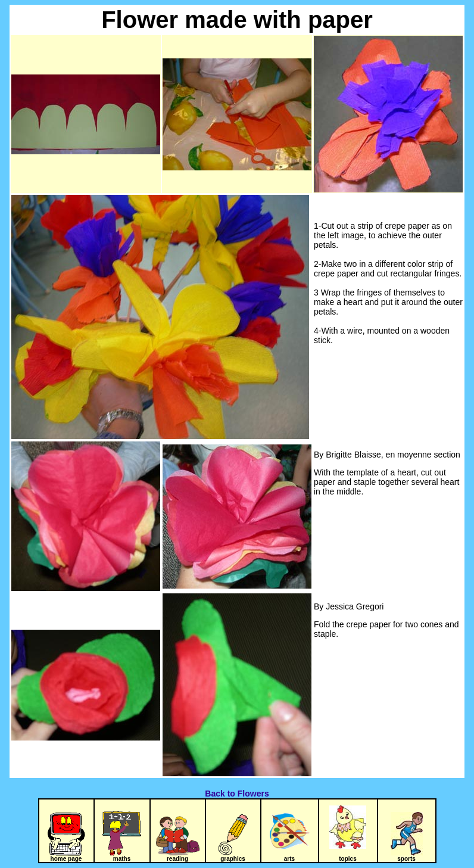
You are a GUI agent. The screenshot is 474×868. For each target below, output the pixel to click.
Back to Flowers (237, 794)
